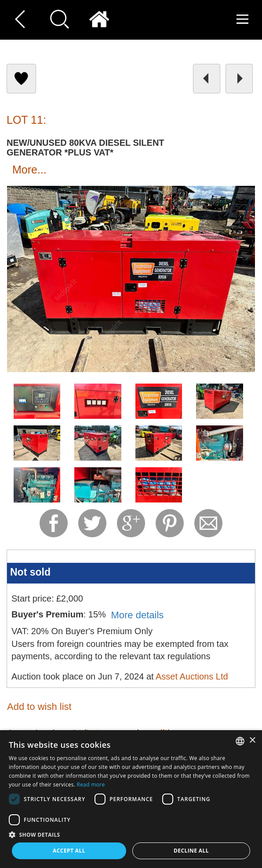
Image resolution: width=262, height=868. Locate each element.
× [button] (252, 741)
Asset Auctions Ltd (192, 676)
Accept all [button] (69, 851)
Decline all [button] (191, 851)
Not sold (30, 572)
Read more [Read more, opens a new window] (91, 785)
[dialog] (131, 799)
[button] (131, 834)
